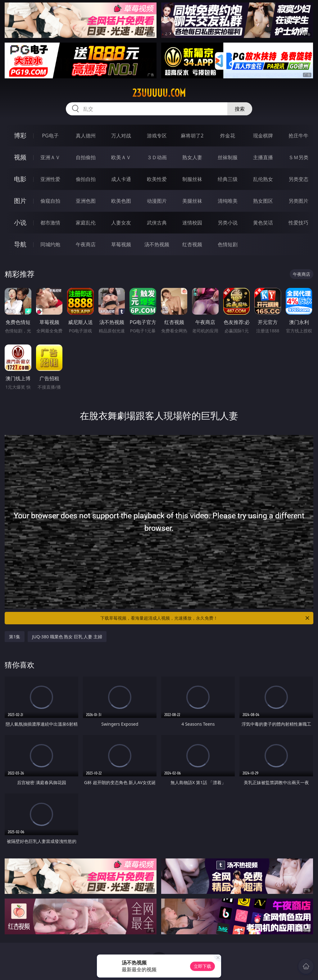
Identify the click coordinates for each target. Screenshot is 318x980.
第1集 (15, 637)
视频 (20, 157)
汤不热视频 (157, 244)
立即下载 (202, 966)
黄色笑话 (263, 223)
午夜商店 (86, 244)
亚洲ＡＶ (50, 157)
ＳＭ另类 (298, 157)
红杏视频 (192, 244)
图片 (20, 201)
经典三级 (228, 179)
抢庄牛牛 (298, 136)
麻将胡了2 (192, 136)
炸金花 (228, 136)
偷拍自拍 (86, 179)
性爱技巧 (298, 223)
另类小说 (228, 223)
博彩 (20, 135)
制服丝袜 (192, 179)
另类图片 (298, 201)
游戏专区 (157, 136)
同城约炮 (50, 244)
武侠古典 (157, 223)
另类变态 (298, 179)
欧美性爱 (157, 179)
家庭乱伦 (86, 223)
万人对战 (121, 136)
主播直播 (263, 157)
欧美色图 (121, 201)
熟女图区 (263, 201)
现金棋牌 (263, 136)
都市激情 (50, 223)
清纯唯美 (228, 201)
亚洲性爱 (50, 179)
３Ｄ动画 (157, 157)
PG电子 (50, 136)
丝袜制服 (228, 157)
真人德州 (86, 136)
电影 (20, 179)
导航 (20, 244)
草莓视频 (121, 244)
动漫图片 (157, 201)
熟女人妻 (192, 157)
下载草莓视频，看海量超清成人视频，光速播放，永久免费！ (205, 618)
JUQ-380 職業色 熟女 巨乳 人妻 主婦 (67, 637)
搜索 (240, 109)
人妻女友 (121, 223)
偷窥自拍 (50, 201)
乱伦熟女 (263, 179)
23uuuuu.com (159, 93)
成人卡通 (121, 179)
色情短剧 (228, 244)
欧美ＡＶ (121, 157)
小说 (20, 222)
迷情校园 (192, 223)
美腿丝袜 (192, 201)
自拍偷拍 (86, 157)
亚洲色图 (86, 201)
